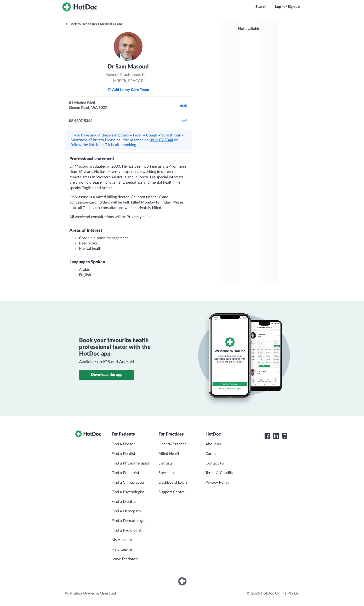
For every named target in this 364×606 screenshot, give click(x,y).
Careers (212, 454)
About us (213, 444)
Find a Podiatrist (125, 473)
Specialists (167, 473)
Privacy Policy (217, 482)
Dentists (166, 463)
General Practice (173, 444)
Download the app (107, 375)
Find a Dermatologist (129, 521)
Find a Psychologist (128, 492)
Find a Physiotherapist (130, 463)
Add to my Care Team (128, 90)
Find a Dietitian (125, 502)
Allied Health (169, 454)
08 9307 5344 (161, 140)
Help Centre (122, 549)
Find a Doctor (123, 444)
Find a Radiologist (127, 530)
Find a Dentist (123, 454)
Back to (94, 24)
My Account (122, 540)
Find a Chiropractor (128, 482)
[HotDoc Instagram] (284, 436)
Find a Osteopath (126, 511)
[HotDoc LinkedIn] (276, 436)
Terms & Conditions (222, 473)
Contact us (215, 463)
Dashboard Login (173, 482)
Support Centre (172, 492)
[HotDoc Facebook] (267, 436)
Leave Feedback (125, 559)
